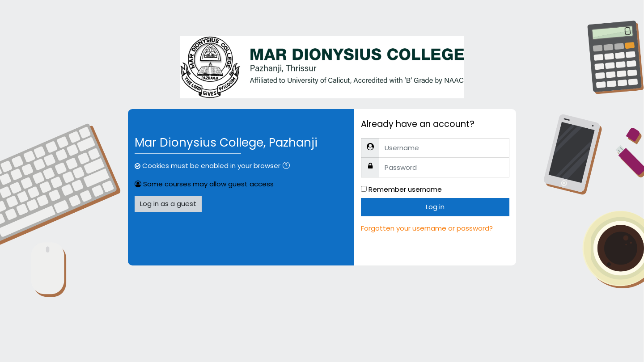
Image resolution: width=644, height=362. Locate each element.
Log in (435, 207)
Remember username (405, 189)
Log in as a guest (168, 204)
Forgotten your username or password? (427, 228)
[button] (288, 166)
